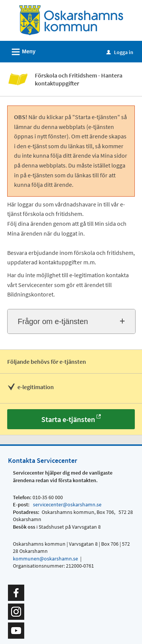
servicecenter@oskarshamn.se (67, 504)
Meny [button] (21, 51)
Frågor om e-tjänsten (53, 321)
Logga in (120, 52)
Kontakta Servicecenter (43, 460)
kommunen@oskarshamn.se (45, 559)
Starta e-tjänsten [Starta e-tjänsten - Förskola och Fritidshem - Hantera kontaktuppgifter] (68, 419)
